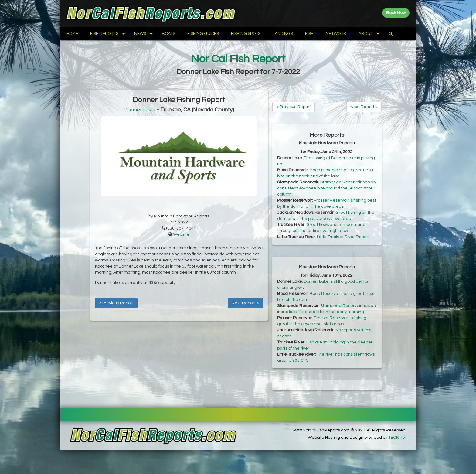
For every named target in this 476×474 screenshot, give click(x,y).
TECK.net (397, 438)
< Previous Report (116, 303)
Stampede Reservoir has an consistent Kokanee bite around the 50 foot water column (326, 188)
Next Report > (245, 303)
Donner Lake (140, 110)
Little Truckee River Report (343, 237)
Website (181, 234)
